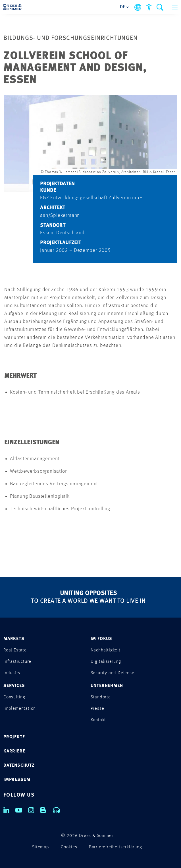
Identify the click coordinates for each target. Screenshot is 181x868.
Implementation (20, 709)
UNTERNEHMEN (107, 686)
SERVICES (14, 686)
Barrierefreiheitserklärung (116, 847)
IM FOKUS (101, 639)
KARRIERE (14, 751)
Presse (97, 709)
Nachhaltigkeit (106, 650)
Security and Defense (113, 673)
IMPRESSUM (17, 780)
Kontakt (98, 720)
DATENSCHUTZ (19, 766)
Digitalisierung (106, 662)
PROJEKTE (14, 737)
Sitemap (41, 847)
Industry (12, 673)
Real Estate (15, 650)
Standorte (101, 697)
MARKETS (14, 639)
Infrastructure (17, 662)
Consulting (14, 697)
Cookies (69, 847)
